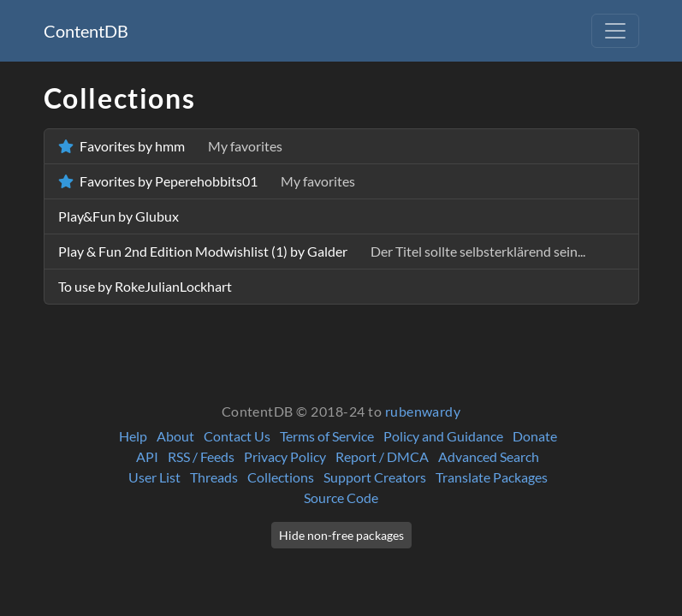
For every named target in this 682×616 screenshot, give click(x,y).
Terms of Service (327, 436)
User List (154, 477)
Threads (214, 477)
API (147, 456)
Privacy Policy (285, 456)
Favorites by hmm (170, 146)
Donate (535, 436)
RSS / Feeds (201, 456)
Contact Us (237, 436)
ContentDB (86, 31)
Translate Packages (492, 477)
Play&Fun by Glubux (119, 216)
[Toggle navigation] (615, 31)
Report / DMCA (382, 456)
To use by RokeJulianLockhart (145, 286)
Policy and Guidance (443, 436)
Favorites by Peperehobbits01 (207, 181)
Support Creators (375, 477)
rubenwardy (423, 411)
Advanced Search (489, 456)
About (175, 436)
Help (133, 436)
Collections (281, 477)
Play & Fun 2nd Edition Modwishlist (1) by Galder (322, 251)
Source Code (341, 498)
